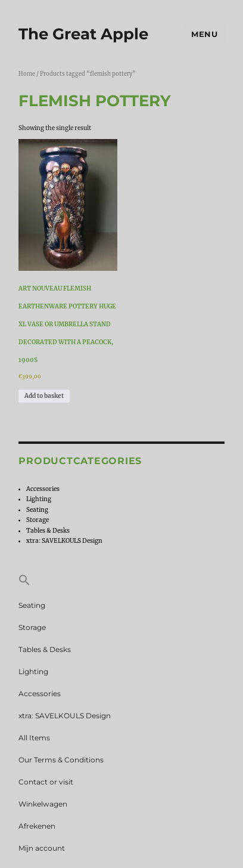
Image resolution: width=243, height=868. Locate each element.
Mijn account (42, 848)
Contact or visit (46, 782)
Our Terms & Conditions (61, 760)
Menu (204, 34)
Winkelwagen (43, 804)
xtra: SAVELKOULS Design (64, 541)
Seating (37, 510)
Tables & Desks (48, 531)
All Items (34, 738)
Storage (38, 520)
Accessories (43, 489)
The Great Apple (83, 34)
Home (27, 74)
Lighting (39, 499)
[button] (121, 581)
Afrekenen (37, 826)
